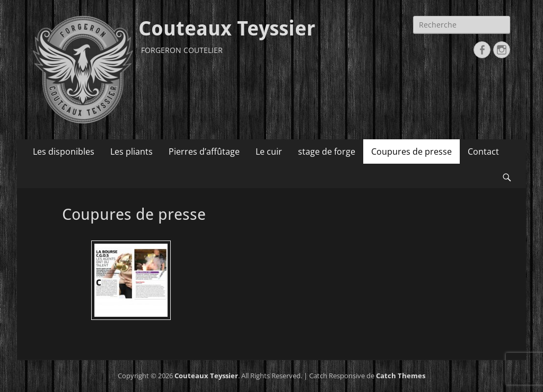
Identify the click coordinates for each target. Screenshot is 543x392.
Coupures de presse (411, 152)
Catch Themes (401, 376)
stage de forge (327, 152)
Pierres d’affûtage (204, 152)
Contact (483, 152)
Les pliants (132, 152)
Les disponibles (64, 152)
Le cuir (269, 152)
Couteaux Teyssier (227, 29)
